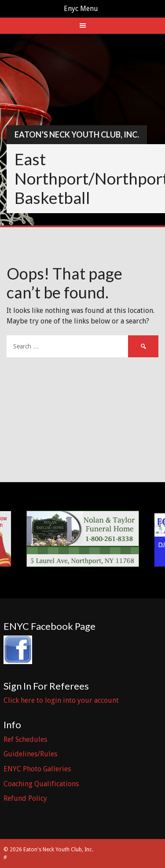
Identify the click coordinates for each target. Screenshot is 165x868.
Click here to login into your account (61, 700)
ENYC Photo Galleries (37, 769)
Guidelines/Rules (30, 754)
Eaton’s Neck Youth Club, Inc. (77, 134)
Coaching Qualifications (41, 784)
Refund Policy (25, 798)
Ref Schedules (25, 739)
